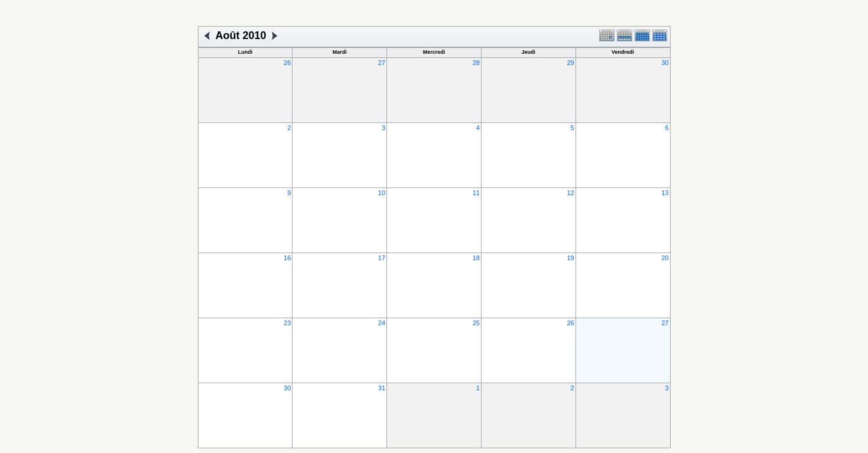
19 (570, 258)
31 (382, 388)
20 (665, 258)
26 (287, 63)
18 (476, 258)
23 (287, 323)
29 (570, 63)
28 (476, 63)
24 (382, 323)
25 (476, 323)
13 (665, 193)
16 (287, 258)
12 (570, 193)
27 (382, 63)
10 (382, 193)
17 (382, 258)
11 (476, 193)
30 (665, 63)
